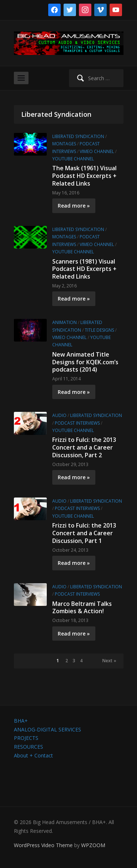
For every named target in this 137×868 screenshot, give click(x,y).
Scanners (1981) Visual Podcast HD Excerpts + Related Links (84, 269)
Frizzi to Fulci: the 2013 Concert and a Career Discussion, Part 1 (84, 533)
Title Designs (99, 330)
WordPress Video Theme (43, 845)
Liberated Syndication (78, 136)
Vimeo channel (97, 151)
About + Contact (33, 755)
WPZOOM (93, 845)
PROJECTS (26, 738)
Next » (109, 661)
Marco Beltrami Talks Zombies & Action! (82, 608)
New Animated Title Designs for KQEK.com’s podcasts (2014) (85, 362)
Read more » (74, 206)
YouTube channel (73, 159)
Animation (64, 322)
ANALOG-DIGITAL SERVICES (47, 729)
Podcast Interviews (77, 423)
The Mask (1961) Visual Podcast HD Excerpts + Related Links (84, 176)
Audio (59, 415)
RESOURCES (28, 747)
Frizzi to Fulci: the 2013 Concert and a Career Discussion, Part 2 (84, 447)
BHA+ (21, 721)
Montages (64, 144)
